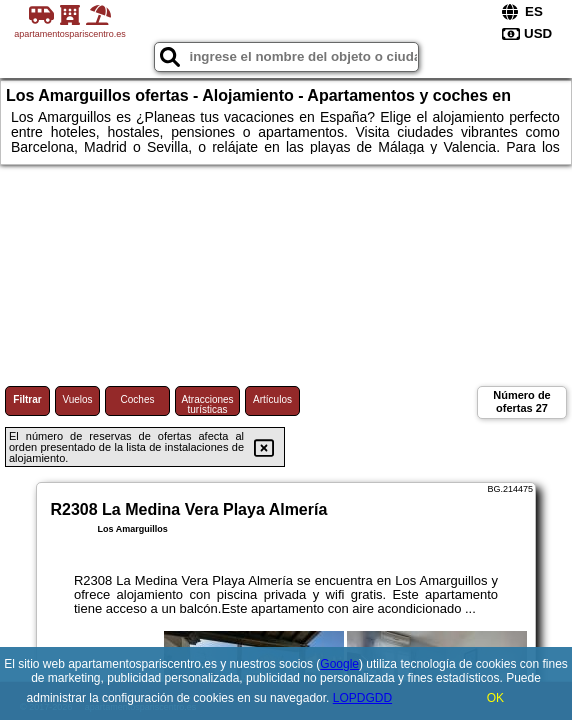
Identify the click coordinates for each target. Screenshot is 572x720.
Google (339, 664)
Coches (138, 399)
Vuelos (77, 399)
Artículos (272, 399)
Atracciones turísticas (207, 404)
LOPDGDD (362, 698)
